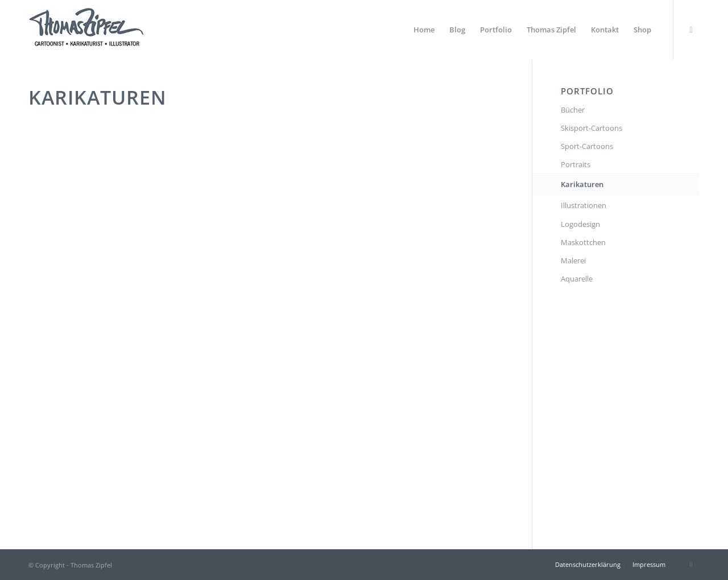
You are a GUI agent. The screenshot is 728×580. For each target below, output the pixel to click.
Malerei (573, 260)
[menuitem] (424, 30)
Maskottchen (583, 242)
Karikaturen (582, 184)
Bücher (573, 110)
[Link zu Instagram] (691, 30)
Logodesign (580, 224)
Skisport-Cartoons (591, 128)
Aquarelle (577, 279)
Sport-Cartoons (587, 146)
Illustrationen (584, 205)
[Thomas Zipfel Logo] (86, 30)
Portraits (576, 164)
